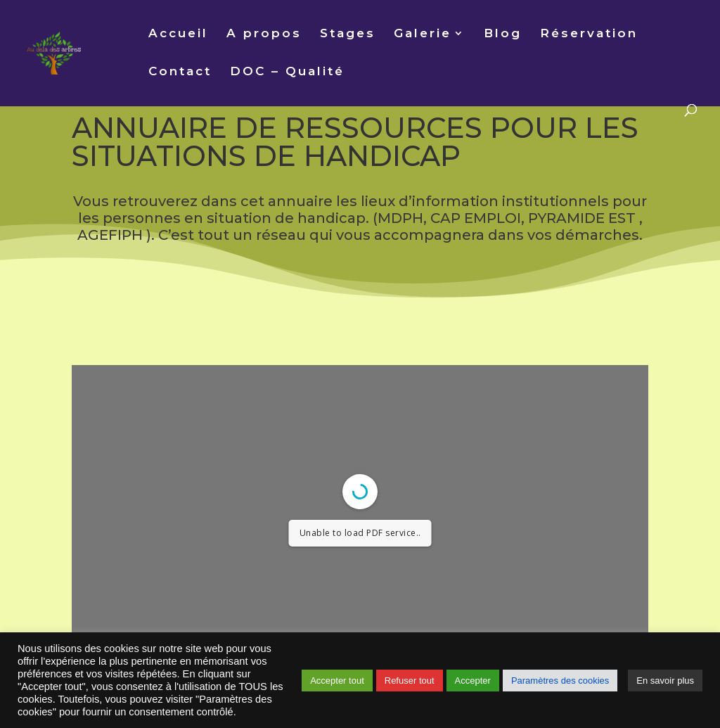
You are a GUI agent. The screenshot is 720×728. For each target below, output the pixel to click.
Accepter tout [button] (337, 681)
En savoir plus (665, 681)
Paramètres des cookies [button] (560, 681)
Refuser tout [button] (410, 681)
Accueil (178, 34)
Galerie (423, 34)
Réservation (589, 34)
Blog (503, 34)
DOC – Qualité (287, 72)
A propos (264, 34)
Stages (348, 34)
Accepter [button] (473, 681)
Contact (180, 72)
